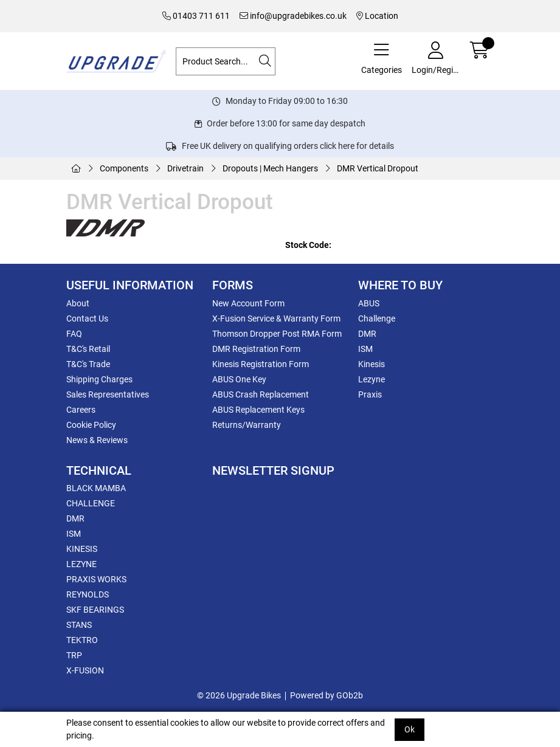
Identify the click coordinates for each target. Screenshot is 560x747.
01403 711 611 (196, 16)
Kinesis (372, 364)
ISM (365, 349)
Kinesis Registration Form (261, 364)
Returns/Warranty (247, 425)
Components (124, 168)
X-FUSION (85, 670)
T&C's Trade (88, 364)
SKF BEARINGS (95, 610)
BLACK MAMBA (96, 488)
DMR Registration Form (256, 349)
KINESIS (82, 549)
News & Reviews (97, 440)
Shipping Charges (99, 379)
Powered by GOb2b (327, 695)
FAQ (74, 334)
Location (377, 16)
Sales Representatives (108, 394)
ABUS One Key (239, 379)
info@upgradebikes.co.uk (293, 16)
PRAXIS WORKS (96, 579)
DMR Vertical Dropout (378, 168)
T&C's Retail (88, 349)
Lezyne (372, 379)
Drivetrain (185, 168)
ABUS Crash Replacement (261, 394)
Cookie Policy (91, 425)
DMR (367, 334)
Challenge (377, 318)
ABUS (369, 303)
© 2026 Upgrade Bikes (239, 695)
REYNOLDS (88, 594)
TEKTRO (82, 640)
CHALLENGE (91, 503)
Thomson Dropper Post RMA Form (277, 334)
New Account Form (248, 303)
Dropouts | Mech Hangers (270, 168)
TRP (74, 655)
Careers (81, 410)
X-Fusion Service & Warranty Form (276, 318)
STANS (79, 625)
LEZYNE (81, 564)
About (78, 303)
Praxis (370, 394)
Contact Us (87, 318)
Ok (410, 729)
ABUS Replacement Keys (258, 410)
